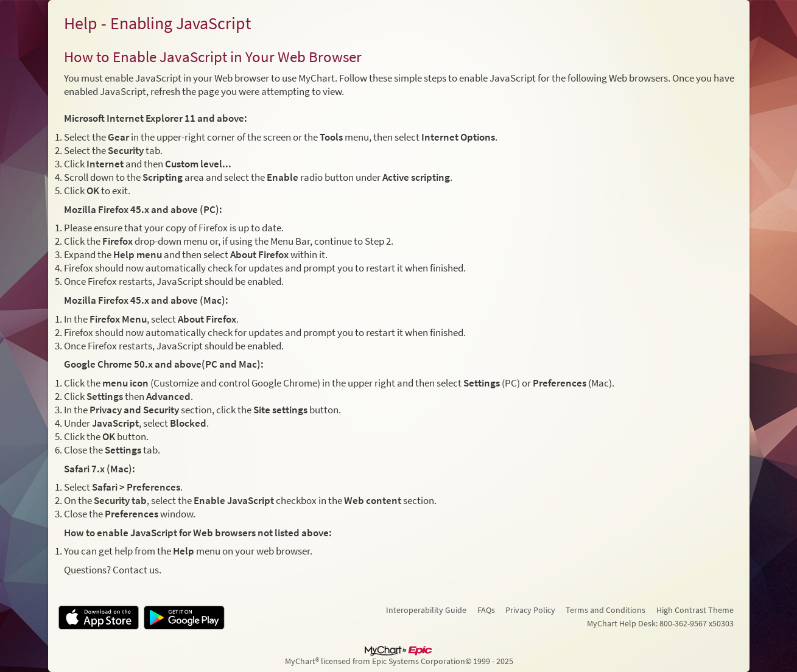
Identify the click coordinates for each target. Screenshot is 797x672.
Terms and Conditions (606, 610)
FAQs (486, 610)
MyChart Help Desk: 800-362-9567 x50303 (660, 623)
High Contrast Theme (695, 610)
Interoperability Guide (426, 610)
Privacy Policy (530, 610)
